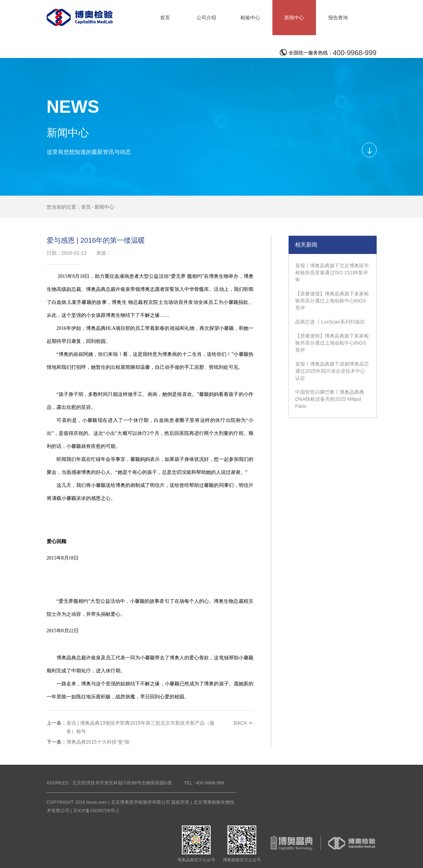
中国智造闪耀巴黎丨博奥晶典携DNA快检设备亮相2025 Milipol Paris (330, 399)
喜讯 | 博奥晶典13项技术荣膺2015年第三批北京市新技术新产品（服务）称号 (131, 726)
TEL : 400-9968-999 (204, 783)
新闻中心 (104, 207)
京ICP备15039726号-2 (96, 811)
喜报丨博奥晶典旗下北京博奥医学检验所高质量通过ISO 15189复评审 (332, 273)
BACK (244, 723)
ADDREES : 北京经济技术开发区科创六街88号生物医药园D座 (110, 783)
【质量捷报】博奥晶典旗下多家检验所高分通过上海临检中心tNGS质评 (332, 301)
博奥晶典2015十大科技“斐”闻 (88, 742)
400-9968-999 (355, 53)
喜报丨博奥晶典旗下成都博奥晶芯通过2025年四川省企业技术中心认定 (332, 371)
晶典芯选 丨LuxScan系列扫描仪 (330, 322)
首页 (86, 207)
